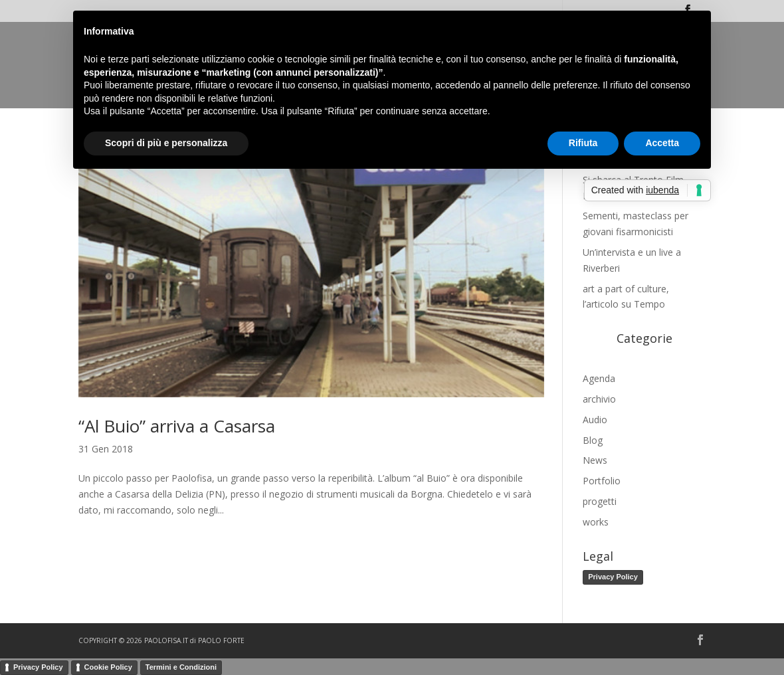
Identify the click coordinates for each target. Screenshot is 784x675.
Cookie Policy (108, 667)
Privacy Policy (613, 577)
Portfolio (602, 481)
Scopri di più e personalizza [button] (166, 143)
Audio (595, 420)
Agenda (599, 378)
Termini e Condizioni (181, 667)
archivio (599, 399)
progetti (600, 501)
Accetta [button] (662, 143)
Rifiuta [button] (583, 143)
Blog (593, 440)
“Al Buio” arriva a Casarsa (177, 426)
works (596, 522)
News (595, 460)
